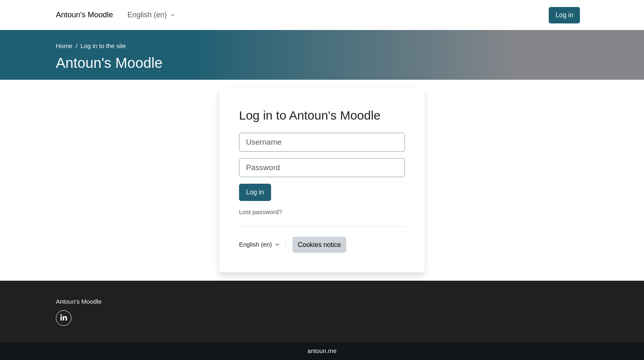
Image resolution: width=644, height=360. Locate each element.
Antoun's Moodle (84, 15)
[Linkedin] (64, 318)
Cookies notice (319, 245)
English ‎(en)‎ (148, 15)
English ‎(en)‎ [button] (256, 244)
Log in (564, 15)
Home (64, 46)
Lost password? (261, 212)
